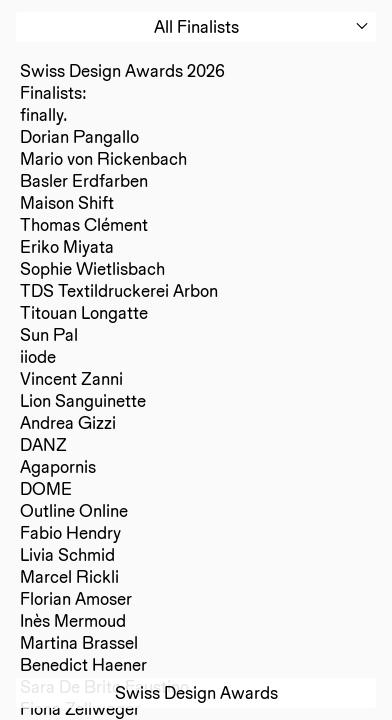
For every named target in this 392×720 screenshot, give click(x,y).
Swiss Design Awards (196, 692)
